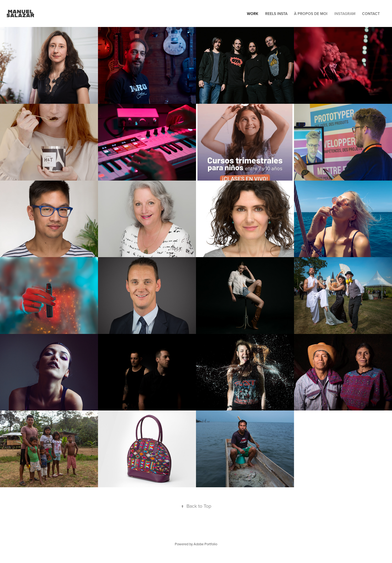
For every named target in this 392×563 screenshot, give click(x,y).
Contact (371, 14)
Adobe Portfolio (205, 544)
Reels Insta (276, 14)
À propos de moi (311, 14)
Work (253, 14)
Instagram (345, 14)
